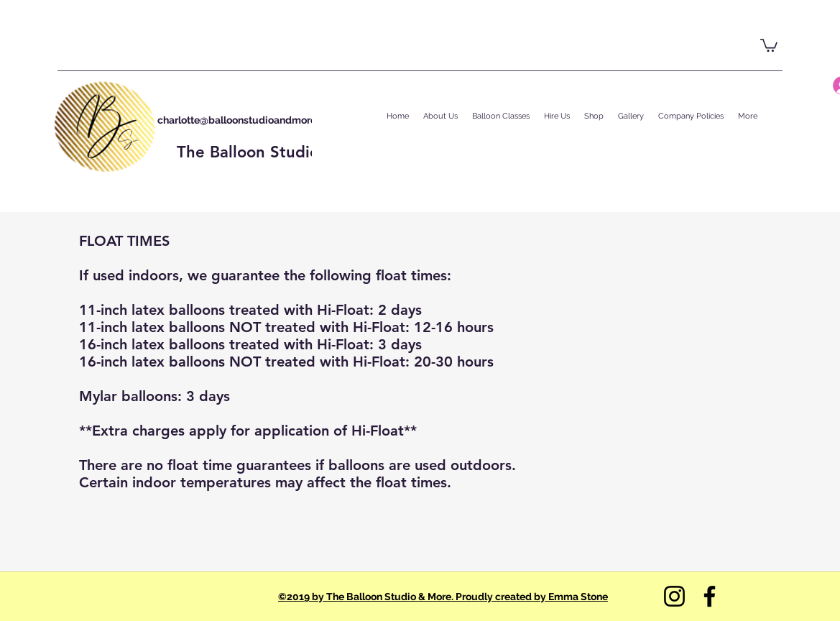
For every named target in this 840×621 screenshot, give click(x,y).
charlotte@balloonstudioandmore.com (248, 120)
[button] (769, 45)
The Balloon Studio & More (278, 152)
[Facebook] (710, 596)
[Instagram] (674, 596)
